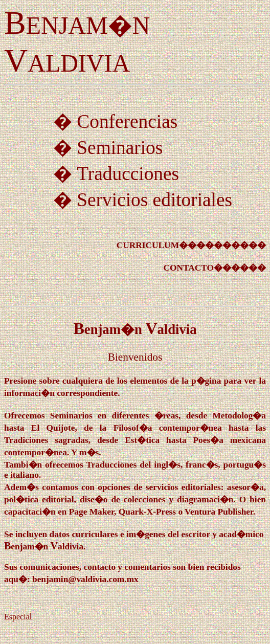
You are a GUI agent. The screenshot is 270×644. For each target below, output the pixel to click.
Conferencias (127, 121)
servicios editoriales (183, 487)
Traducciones (128, 174)
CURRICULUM (148, 245)
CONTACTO (188, 268)
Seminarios (120, 148)
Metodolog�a (239, 416)
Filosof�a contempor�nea (168, 428)
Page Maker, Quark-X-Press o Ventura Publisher (161, 512)
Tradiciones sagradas (46, 440)
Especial (18, 617)
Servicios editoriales (154, 200)
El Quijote (53, 428)
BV (135, 328)
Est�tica (142, 440)
